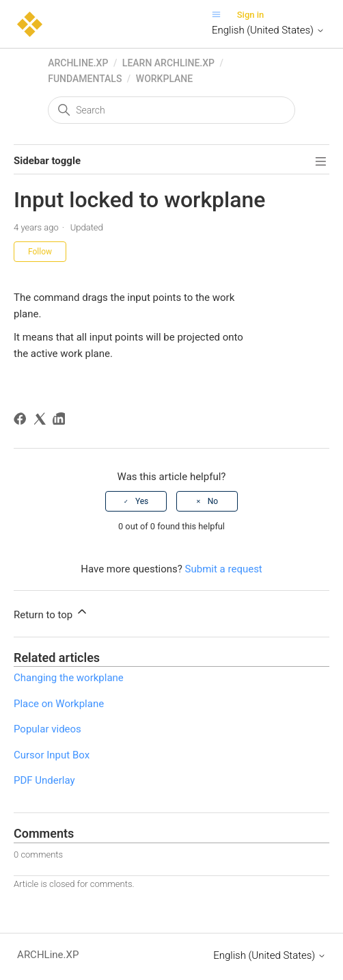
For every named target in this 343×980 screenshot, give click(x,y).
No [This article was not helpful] (213, 501)
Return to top (51, 613)
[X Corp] (42, 421)
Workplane (164, 79)
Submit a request (224, 569)
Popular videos (47, 729)
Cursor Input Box (52, 755)
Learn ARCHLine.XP (168, 63)
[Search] (171, 110)
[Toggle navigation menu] (220, 15)
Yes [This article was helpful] (142, 501)
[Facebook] (22, 421)
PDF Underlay (44, 780)
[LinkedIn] (61, 421)
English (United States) (268, 30)
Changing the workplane (69, 678)
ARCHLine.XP (78, 63)
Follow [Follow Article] (40, 252)
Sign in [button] (251, 15)
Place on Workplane (59, 704)
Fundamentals (85, 79)
